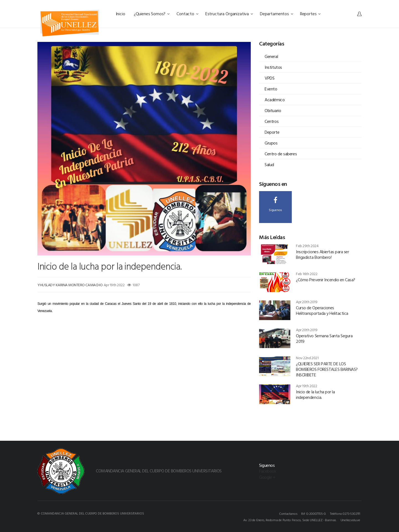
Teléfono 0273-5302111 (345, 513)
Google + (267, 477)
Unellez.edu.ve (350, 520)
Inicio (121, 14)
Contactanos (288, 513)
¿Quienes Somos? (152, 14)
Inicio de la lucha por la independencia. (315, 394)
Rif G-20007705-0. (314, 513)
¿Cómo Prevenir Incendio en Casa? (326, 280)
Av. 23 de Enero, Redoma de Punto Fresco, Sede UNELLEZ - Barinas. (290, 520)
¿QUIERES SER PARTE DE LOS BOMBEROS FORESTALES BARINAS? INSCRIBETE (327, 369)
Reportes (310, 14)
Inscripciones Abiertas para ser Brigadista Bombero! (322, 254)
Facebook (268, 471)
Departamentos (277, 14)
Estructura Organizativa (229, 14)
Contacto (187, 14)
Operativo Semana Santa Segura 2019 (324, 338)
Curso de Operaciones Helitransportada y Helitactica (322, 310)
